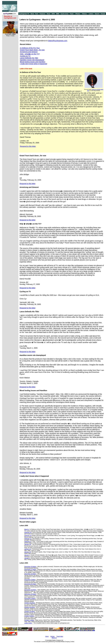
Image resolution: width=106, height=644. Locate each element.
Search (97, 14)
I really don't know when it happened (33, 64)
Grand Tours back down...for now (32, 50)
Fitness (84, 14)
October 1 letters (29, 620)
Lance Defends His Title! (29, 58)
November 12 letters (30, 594)
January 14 (28, 552)
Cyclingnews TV (24, 14)
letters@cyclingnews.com (58, 41)
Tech (37, 14)
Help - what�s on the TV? (30, 54)
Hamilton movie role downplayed (32, 60)
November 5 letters (30, 598)
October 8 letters (29, 616)
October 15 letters (30, 611)
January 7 (27, 555)
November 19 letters (30, 590)
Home (47, 636)
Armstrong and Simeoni (29, 52)
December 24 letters (30, 567)
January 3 (27, 558)
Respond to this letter (28, 146)
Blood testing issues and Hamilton (33, 62)
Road (48, 14)
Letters (91, 14)
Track (72, 14)
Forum (103, 14)
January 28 (28, 544)
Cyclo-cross (65, 14)
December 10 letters (30, 574)
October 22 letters (30, 607)
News (32, 14)
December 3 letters (30, 580)
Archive (53, 636)
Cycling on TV (25, 56)
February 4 (28, 541)
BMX (58, 14)
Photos (78, 14)
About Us (54, 638)
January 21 (28, 549)
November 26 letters (30, 584)
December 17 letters (30, 569)
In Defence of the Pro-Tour (30, 48)
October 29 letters (30, 603)
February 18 (28, 535)
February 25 (28, 532)
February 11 (28, 538)
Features (42, 14)
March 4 (27, 529)
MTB (53, 14)
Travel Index (60, 636)
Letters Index (28, 623)
